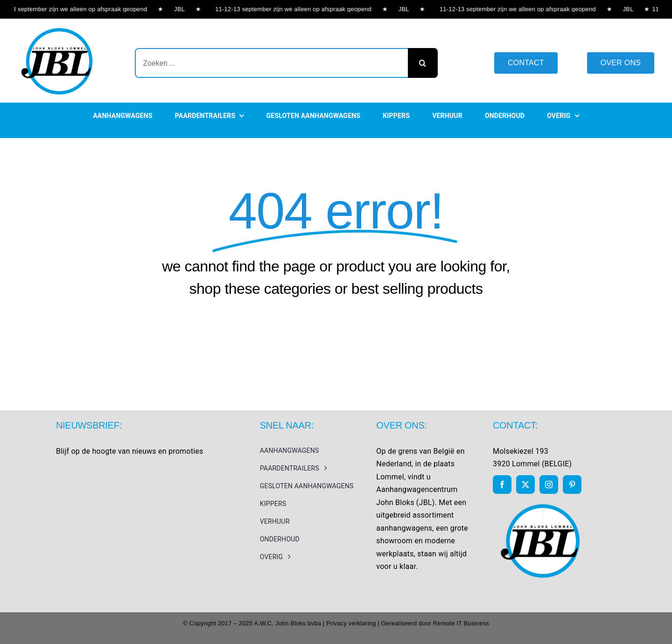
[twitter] (525, 485)
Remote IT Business (461, 623)
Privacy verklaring (351, 623)
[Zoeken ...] (271, 63)
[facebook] (502, 485)
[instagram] (549, 485)
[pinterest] (572, 485)
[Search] (423, 63)
